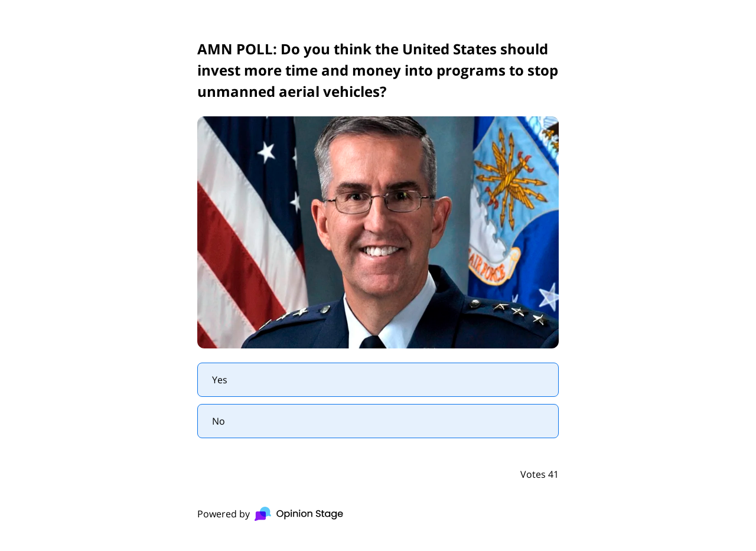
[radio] (378, 380)
